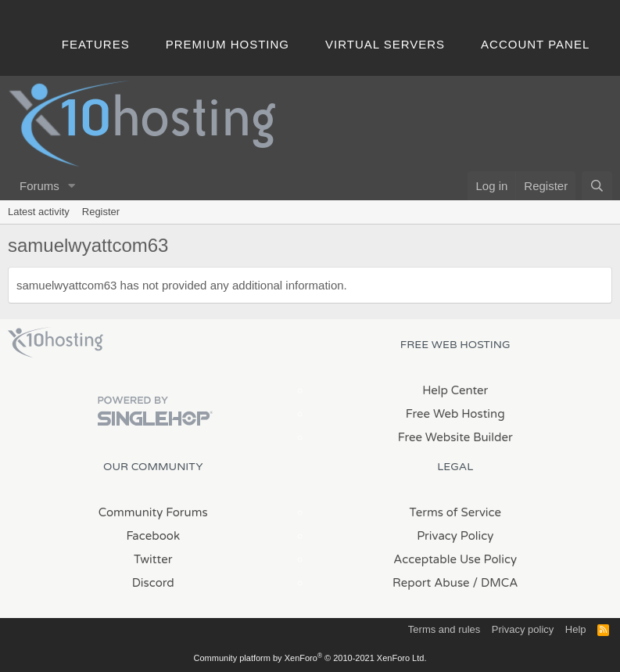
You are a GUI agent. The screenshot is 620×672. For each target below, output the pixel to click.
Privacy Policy (455, 536)
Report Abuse (431, 583)
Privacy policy (523, 629)
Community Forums (153, 512)
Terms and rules (444, 629)
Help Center (455, 390)
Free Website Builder (455, 437)
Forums (39, 186)
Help (576, 629)
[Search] (597, 186)
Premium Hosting (228, 44)
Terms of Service (455, 512)
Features (96, 44)
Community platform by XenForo (310, 658)
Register (101, 212)
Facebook (153, 536)
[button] (72, 186)
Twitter (153, 559)
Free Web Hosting (455, 414)
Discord (153, 583)
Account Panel (535, 44)
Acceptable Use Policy (455, 559)
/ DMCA (496, 583)
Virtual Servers (385, 44)
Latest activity (39, 212)
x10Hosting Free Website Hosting (56, 343)
